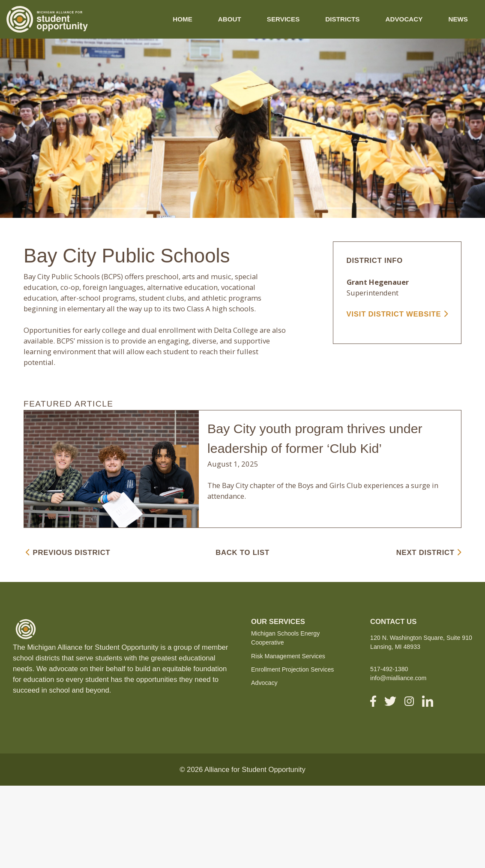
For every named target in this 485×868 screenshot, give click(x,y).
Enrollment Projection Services (292, 669)
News (458, 19)
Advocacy (404, 19)
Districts (342, 19)
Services (283, 19)
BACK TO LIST (242, 553)
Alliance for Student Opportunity (255, 770)
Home (183, 19)
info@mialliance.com (398, 678)
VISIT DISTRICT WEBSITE (397, 314)
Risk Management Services (288, 656)
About (230, 19)
